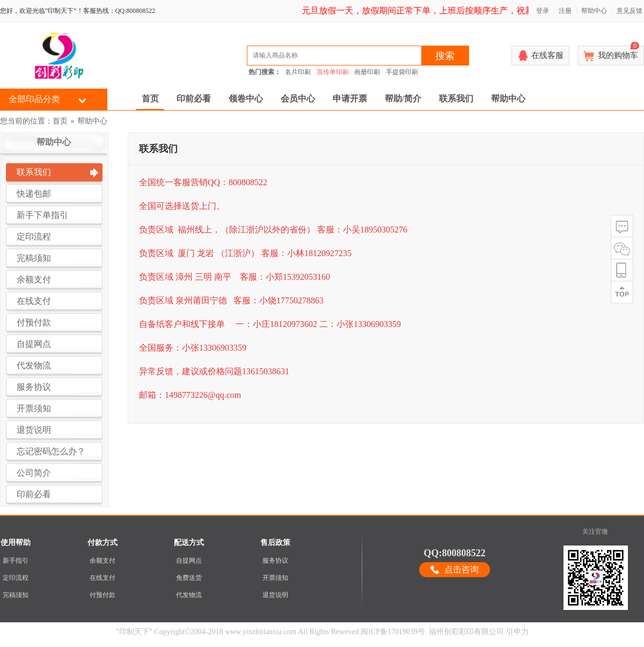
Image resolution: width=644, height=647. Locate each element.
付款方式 (103, 543)
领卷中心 (246, 99)
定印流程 (16, 578)
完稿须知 (16, 595)
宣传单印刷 (333, 72)
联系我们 (456, 99)
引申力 (517, 632)
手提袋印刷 (402, 72)
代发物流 (189, 595)
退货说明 (275, 595)
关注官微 (595, 532)
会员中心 (298, 99)
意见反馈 (630, 11)
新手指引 (16, 561)
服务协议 (275, 561)
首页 (150, 99)
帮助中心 (594, 11)
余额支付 (103, 561)
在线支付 (103, 578)
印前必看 (194, 99)
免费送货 (189, 578)
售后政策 (275, 543)
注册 (565, 11)
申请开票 (350, 99)
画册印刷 (367, 72)
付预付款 (103, 595)
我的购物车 (619, 53)
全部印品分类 (34, 99)
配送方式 (189, 543)
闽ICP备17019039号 (393, 632)
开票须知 (275, 578)
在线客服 (547, 55)
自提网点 (189, 561)
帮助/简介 (403, 99)
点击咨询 (462, 569)
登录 (543, 11)
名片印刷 (298, 72)
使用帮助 (16, 543)
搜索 (445, 56)
